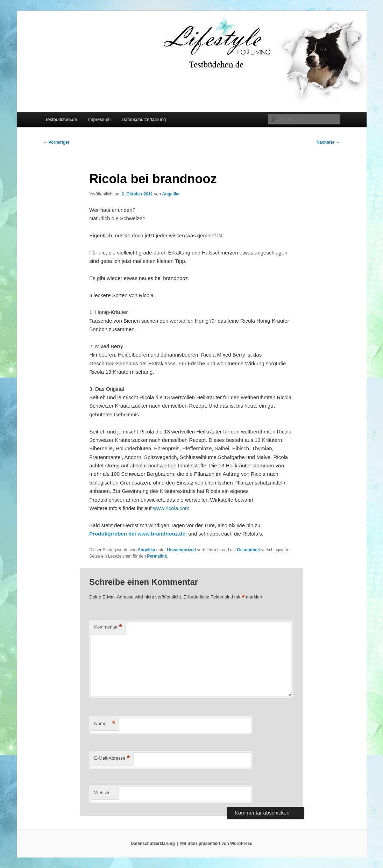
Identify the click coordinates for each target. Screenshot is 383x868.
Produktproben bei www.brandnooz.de (137, 534)
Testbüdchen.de (61, 119)
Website (102, 793)
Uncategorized (181, 550)
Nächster (328, 142)
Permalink (157, 556)
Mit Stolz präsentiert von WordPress (216, 844)
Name (105, 724)
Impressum (99, 119)
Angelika (171, 194)
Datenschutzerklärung (144, 119)
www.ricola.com (171, 508)
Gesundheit (248, 550)
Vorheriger (56, 142)
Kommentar (108, 627)
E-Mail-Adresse (112, 758)
